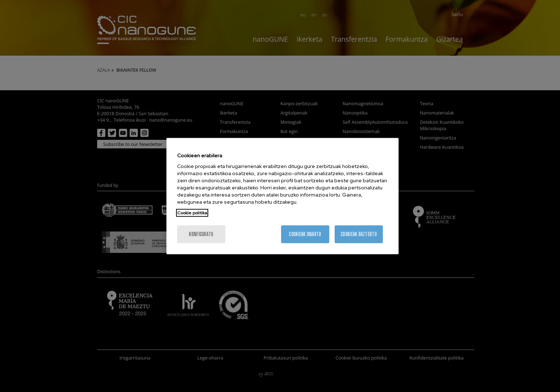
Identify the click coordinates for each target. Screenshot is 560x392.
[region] (282, 196)
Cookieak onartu (305, 234)
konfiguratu (201, 234)
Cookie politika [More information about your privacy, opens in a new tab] (192, 213)
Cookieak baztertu (359, 234)
